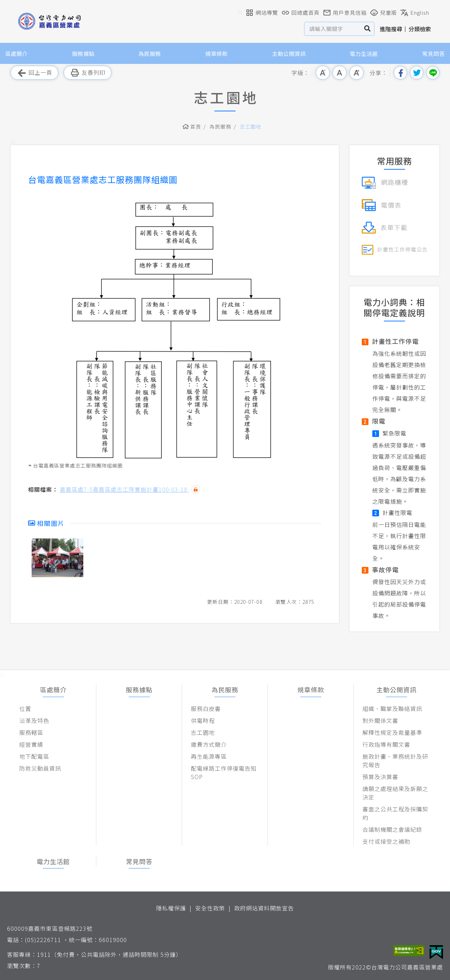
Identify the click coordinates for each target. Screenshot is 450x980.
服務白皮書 (206, 708)
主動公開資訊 (289, 53)
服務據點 (83, 53)
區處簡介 (17, 53)
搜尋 (368, 29)
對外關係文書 (380, 720)
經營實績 (31, 744)
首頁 (196, 126)
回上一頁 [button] (34, 73)
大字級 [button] (356, 73)
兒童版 (384, 13)
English (415, 13)
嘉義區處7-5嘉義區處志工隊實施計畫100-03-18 (124, 489)
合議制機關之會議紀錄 (392, 829)
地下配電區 (34, 756)
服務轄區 (31, 732)
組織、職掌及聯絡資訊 (392, 708)
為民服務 (150, 53)
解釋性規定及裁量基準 (392, 732)
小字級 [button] (323, 73)
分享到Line (433, 73)
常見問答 (433, 53)
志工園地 (251, 126)
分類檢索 (420, 29)
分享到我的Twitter (417, 73)
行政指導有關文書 (386, 744)
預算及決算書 (380, 777)
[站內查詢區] (333, 29)
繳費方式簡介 (209, 744)
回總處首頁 (301, 13)
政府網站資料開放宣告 (264, 908)
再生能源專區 (209, 756)
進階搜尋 (391, 29)
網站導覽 (262, 13)
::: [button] (240, 12)
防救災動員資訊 (40, 768)
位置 (25, 708)
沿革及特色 (34, 720)
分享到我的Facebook (400, 73)
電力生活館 (364, 53)
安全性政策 (210, 908)
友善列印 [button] (88, 73)
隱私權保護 (171, 908)
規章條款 (217, 53)
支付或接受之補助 (386, 841)
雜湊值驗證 (196, 489)
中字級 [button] (340, 73)
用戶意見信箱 (345, 13)
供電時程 (203, 720)
